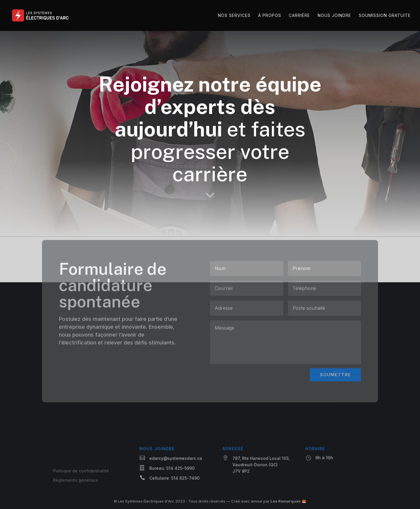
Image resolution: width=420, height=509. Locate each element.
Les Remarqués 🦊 (288, 501)
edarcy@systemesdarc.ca (176, 459)
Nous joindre (334, 16)
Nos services (234, 16)
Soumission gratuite (385, 16)
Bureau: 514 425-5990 (172, 469)
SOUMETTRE (335, 379)
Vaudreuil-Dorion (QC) (255, 466)
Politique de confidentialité (81, 472)
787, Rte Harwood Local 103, (261, 459)
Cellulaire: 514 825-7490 (174, 479)
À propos (270, 16)
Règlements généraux (75, 481)
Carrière (299, 16)
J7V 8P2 (241, 472)
